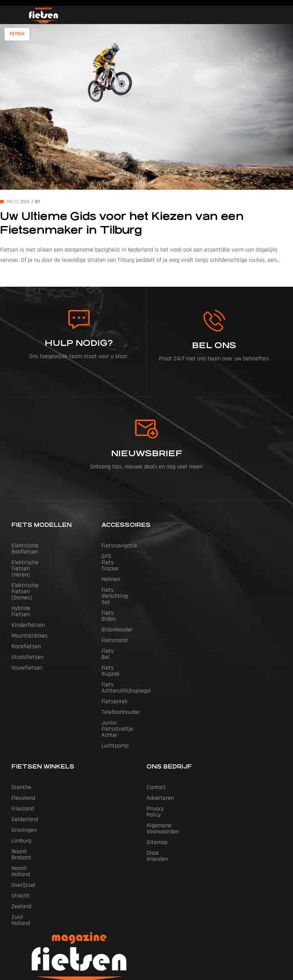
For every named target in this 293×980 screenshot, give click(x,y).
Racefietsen (26, 610)
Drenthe (21, 726)
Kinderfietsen (28, 588)
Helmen (111, 567)
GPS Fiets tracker (123, 556)
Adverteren (160, 737)
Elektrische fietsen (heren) (45, 556)
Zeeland (21, 833)
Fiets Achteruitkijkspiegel (133, 642)
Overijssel (23, 812)
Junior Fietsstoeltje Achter (135, 674)
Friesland (23, 748)
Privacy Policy (163, 748)
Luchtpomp (115, 685)
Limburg (21, 780)
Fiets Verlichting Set (127, 578)
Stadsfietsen (27, 621)
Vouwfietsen (27, 631)
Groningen (24, 769)
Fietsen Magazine (135, 939)
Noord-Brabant (30, 790)
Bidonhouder (117, 599)
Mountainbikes (30, 599)
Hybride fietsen (31, 578)
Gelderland (25, 758)
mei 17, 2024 (18, 202)
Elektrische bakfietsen (39, 546)
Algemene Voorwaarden (176, 758)
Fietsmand (114, 610)
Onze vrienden (164, 780)
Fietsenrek (114, 653)
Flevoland (23, 737)
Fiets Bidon (115, 588)
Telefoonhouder (121, 663)
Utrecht (21, 823)
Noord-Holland (29, 801)
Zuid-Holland (27, 844)
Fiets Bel (112, 621)
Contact (156, 726)
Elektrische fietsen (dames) (46, 567)
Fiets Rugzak (117, 631)
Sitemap (157, 769)
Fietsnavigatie (119, 546)
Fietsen (17, 34)
